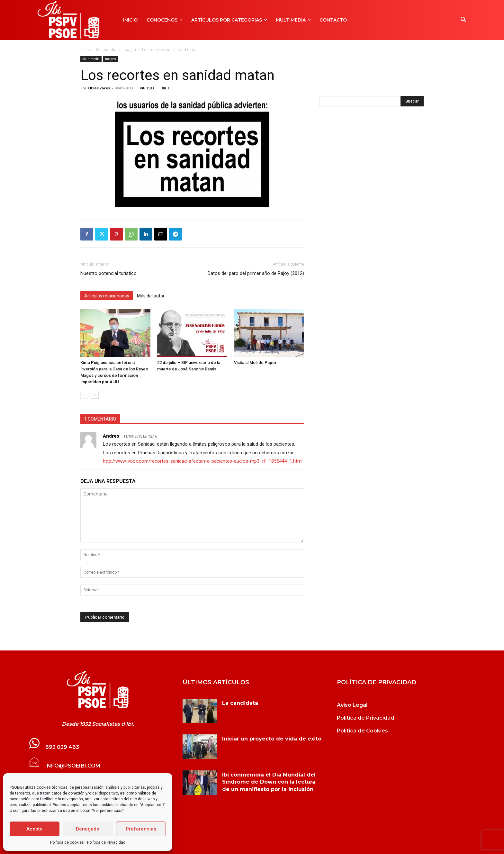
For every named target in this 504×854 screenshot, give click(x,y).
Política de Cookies (362, 731)
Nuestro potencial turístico (108, 273)
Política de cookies (67, 842)
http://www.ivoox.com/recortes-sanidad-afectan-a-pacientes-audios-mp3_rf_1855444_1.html (203, 461)
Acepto (35, 829)
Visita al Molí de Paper (255, 363)
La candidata (240, 703)
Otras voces (99, 88)
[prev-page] (84, 395)
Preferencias (141, 829)
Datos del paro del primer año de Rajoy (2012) (256, 273)
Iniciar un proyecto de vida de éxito (272, 739)
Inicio (85, 50)
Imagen (129, 50)
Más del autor (151, 296)
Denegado (88, 829)
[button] (464, 20)
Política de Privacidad (106, 842)
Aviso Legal (352, 705)
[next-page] (95, 395)
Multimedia (106, 50)
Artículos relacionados (107, 296)
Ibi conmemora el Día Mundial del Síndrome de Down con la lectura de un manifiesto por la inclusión (269, 782)
